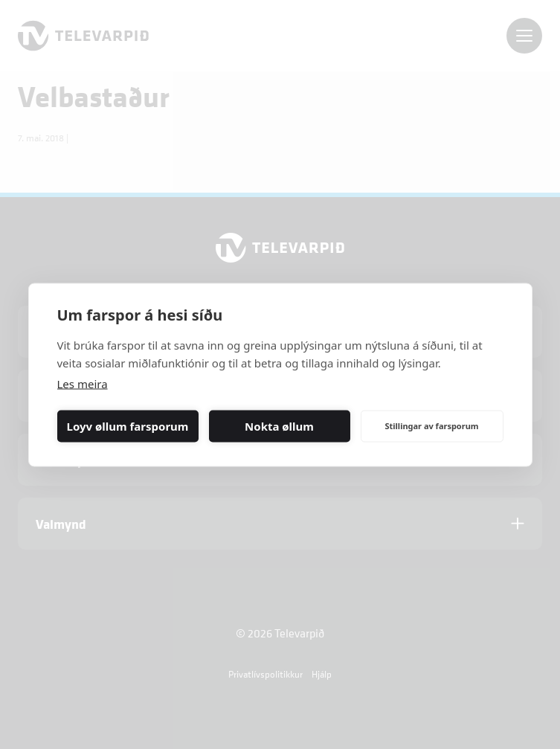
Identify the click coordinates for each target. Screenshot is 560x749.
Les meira (83, 383)
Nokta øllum (279, 426)
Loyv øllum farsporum (128, 426)
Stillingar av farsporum (431, 426)
